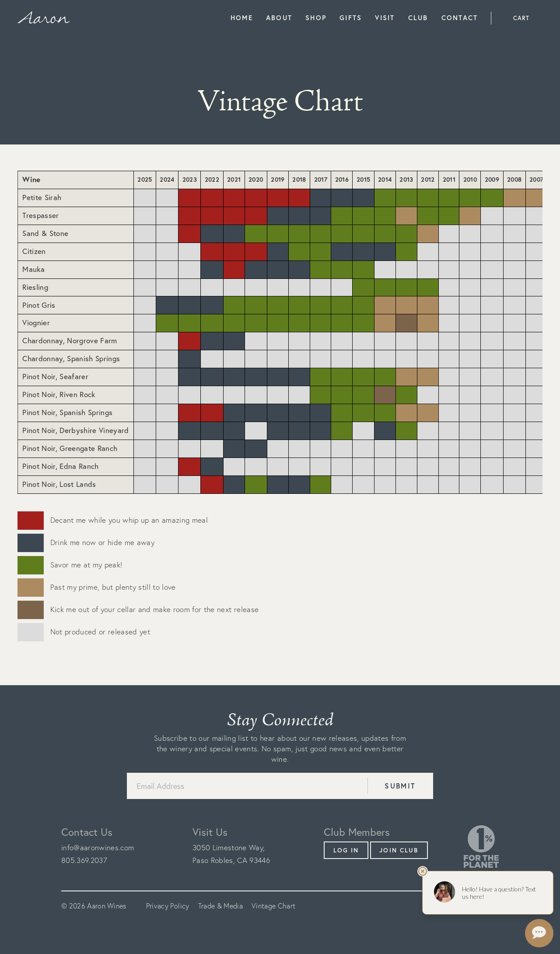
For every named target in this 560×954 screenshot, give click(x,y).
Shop (316, 18)
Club (418, 18)
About (279, 18)
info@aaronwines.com (98, 847)
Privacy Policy (168, 906)
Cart (521, 18)
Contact (460, 18)
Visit (385, 18)
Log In (346, 850)
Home (242, 18)
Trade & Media (220, 906)
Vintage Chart (273, 906)
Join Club (399, 850)
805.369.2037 (84, 860)
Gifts (351, 18)
